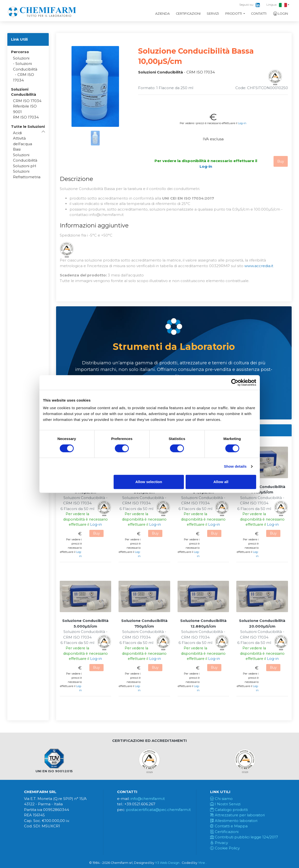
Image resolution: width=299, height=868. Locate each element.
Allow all (221, 482)
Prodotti (234, 14)
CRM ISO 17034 (27, 101)
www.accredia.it (259, 266)
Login (280, 14)
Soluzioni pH (25, 166)
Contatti (259, 14)
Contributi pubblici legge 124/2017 (244, 837)
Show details (235, 466)
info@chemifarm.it (148, 799)
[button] (28, 127)
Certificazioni (188, 14)
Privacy (219, 843)
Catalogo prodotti (229, 810)
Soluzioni (21, 58)
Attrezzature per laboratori (237, 815)
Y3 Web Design (167, 863)
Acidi (17, 133)
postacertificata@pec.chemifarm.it (158, 810)
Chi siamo (221, 799)
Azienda (162, 14)
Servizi (213, 14)
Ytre (202, 863)
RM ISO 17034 (26, 117)
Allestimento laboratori (234, 821)
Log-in (242, 123)
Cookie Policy (225, 848)
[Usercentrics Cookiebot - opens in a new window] (235, 382)
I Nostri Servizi (225, 804)
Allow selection (149, 482)
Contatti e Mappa (229, 826)
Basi (17, 149)
